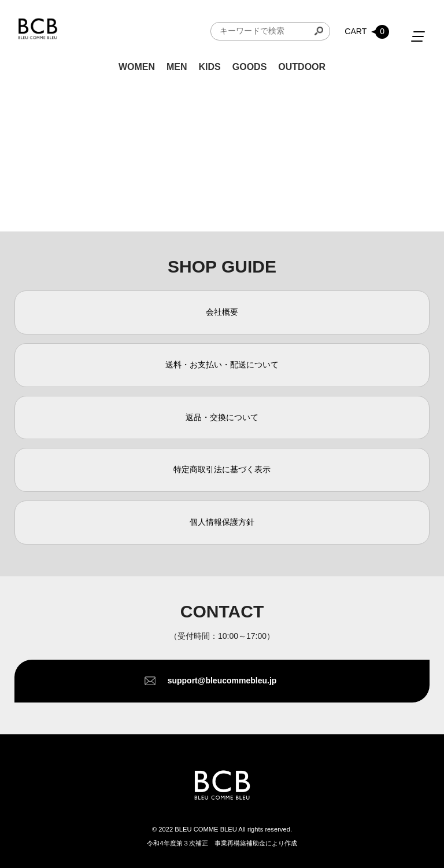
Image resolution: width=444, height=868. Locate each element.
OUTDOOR (302, 67)
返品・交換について (222, 417)
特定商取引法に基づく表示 (222, 469)
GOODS (250, 67)
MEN (177, 67)
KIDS (210, 67)
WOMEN (137, 67)
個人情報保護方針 (222, 522)
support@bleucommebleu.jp (222, 681)
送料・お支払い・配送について (222, 365)
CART (367, 32)
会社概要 (222, 312)
